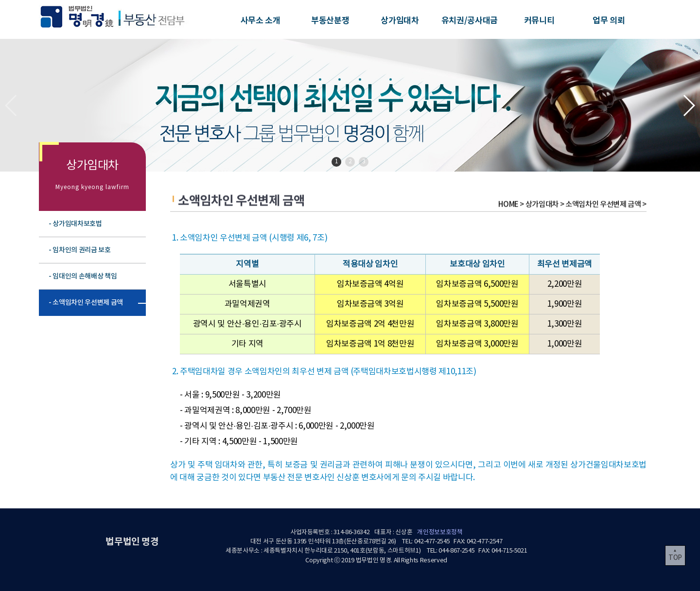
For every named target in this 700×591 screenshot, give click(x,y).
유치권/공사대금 (470, 21)
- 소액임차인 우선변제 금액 (86, 303)
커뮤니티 (539, 21)
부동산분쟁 (330, 21)
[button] (689, 105)
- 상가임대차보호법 (75, 224)
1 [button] (337, 162)
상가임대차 (400, 21)
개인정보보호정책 (440, 532)
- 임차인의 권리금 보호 (80, 250)
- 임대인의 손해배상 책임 (83, 276)
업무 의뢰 (609, 21)
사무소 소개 (261, 21)
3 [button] (364, 162)
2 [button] (350, 162)
